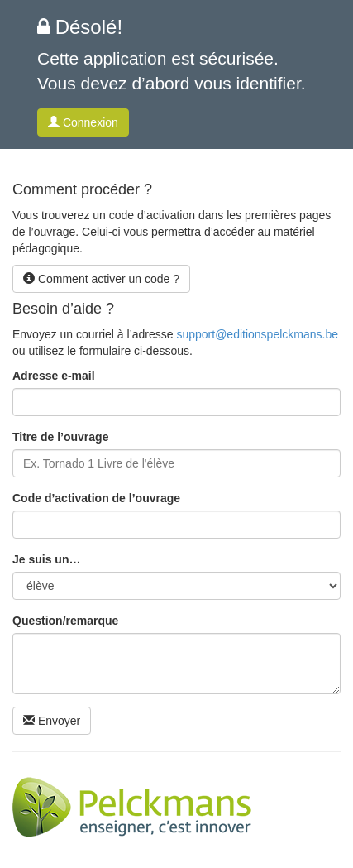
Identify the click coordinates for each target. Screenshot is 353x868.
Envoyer (52, 721)
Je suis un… (46, 559)
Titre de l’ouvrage (60, 437)
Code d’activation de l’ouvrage (96, 498)
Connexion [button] (83, 122)
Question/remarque (65, 621)
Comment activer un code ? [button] (101, 279)
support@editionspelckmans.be (257, 334)
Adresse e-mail (54, 376)
